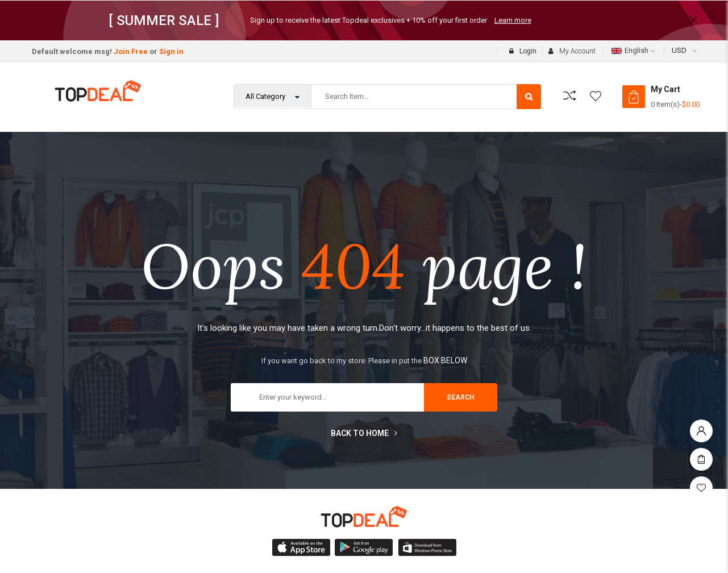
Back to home (364, 433)
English (630, 50)
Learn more (513, 20)
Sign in (171, 51)
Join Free (131, 51)
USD (679, 50)
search (461, 397)
